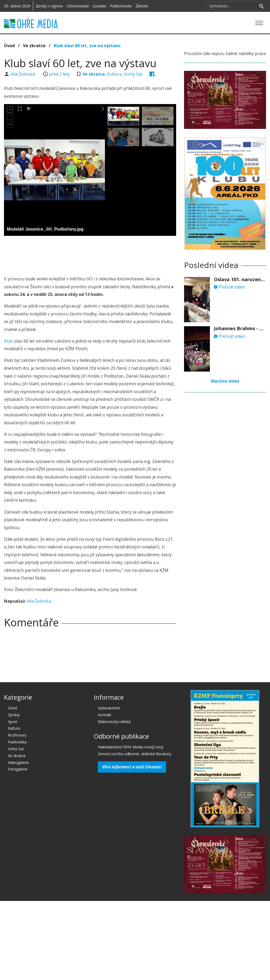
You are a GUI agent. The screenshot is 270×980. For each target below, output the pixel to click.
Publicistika (17, 742)
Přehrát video (230, 287)
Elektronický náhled (114, 722)
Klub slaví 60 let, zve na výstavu (87, 46)
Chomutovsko (78, 6)
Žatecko (142, 6)
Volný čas (133, 74)
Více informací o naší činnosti (132, 767)
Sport (13, 722)
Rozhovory (17, 735)
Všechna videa (225, 381)
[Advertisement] (100, 254)
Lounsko (99, 6)
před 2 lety (59, 74)
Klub (8, 341)
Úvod (9, 46)
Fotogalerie (18, 769)
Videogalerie (18, 762)
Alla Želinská (23, 74)
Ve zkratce (34, 46)
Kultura (114, 74)
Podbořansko (121, 6)
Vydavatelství (109, 708)
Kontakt (105, 715)
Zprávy (14, 715)
